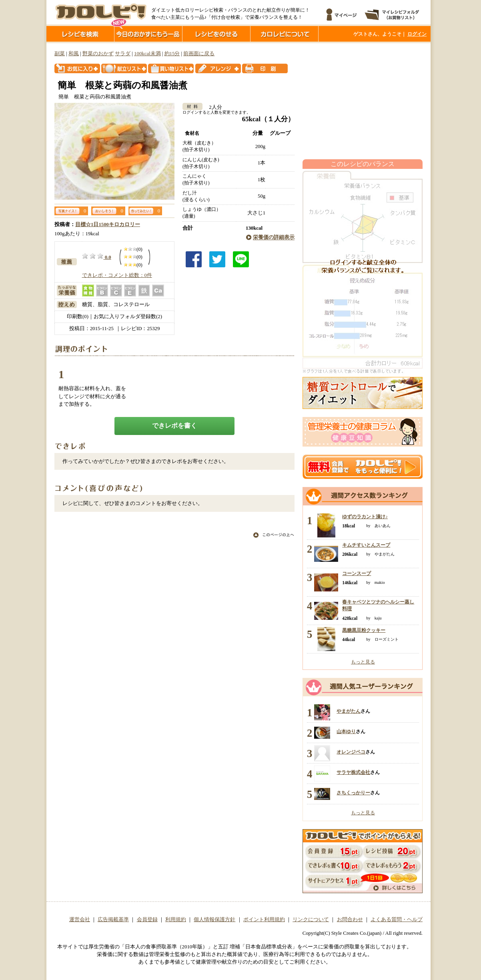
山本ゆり (346, 731)
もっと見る (363, 662)
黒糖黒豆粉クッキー (364, 630)
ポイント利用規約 (264, 920)
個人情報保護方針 (214, 920)
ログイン (417, 34)
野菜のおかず (98, 54)
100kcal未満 (147, 54)
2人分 (213, 107)
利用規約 (176, 920)
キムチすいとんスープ (366, 545)
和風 (74, 54)
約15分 (172, 54)
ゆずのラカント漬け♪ (365, 517)
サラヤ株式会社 (353, 772)
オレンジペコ (351, 752)
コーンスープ (357, 573)
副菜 (60, 54)
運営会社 (80, 920)
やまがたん (349, 711)
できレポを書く (174, 426)
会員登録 (147, 920)
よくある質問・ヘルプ (397, 920)
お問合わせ (350, 920)
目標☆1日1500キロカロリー (108, 224)
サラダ (123, 54)
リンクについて (311, 920)
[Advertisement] (363, 101)
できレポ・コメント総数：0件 (117, 275)
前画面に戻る (199, 54)
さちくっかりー (353, 793)
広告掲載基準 (113, 920)
